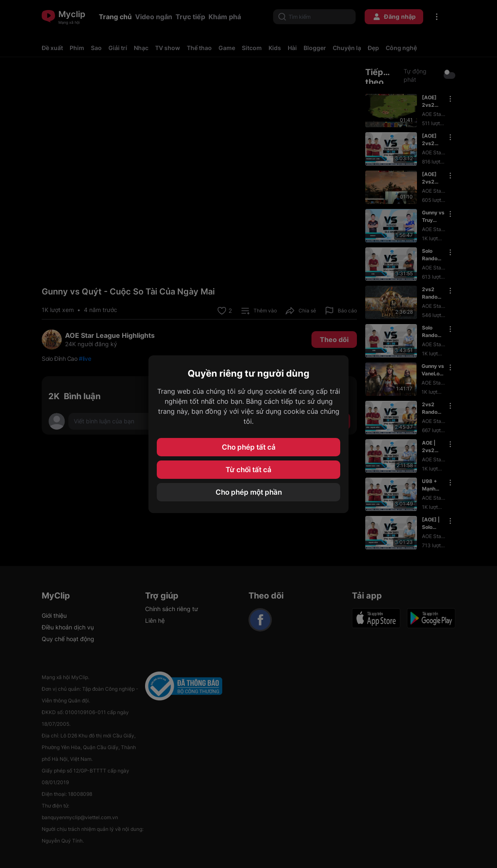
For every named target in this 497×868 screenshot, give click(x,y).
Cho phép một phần (249, 492)
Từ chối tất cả (248, 470)
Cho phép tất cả (249, 447)
